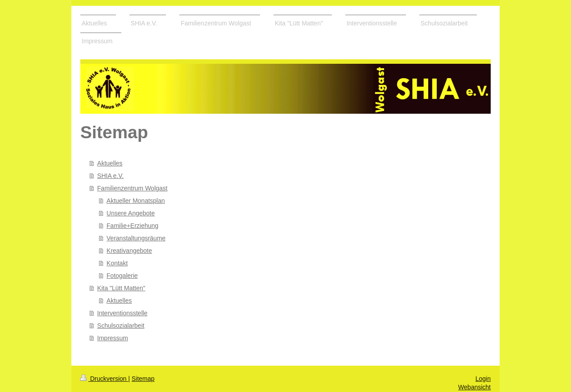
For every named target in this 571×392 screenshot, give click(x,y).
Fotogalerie (122, 276)
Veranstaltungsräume (136, 238)
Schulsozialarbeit (121, 326)
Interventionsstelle (122, 313)
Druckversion (104, 379)
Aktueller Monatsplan (136, 201)
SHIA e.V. (110, 176)
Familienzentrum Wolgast (132, 188)
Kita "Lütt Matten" (121, 288)
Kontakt (117, 263)
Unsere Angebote (131, 213)
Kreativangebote (129, 251)
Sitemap (143, 379)
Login (483, 379)
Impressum (113, 338)
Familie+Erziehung (132, 226)
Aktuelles (110, 163)
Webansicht (474, 387)
